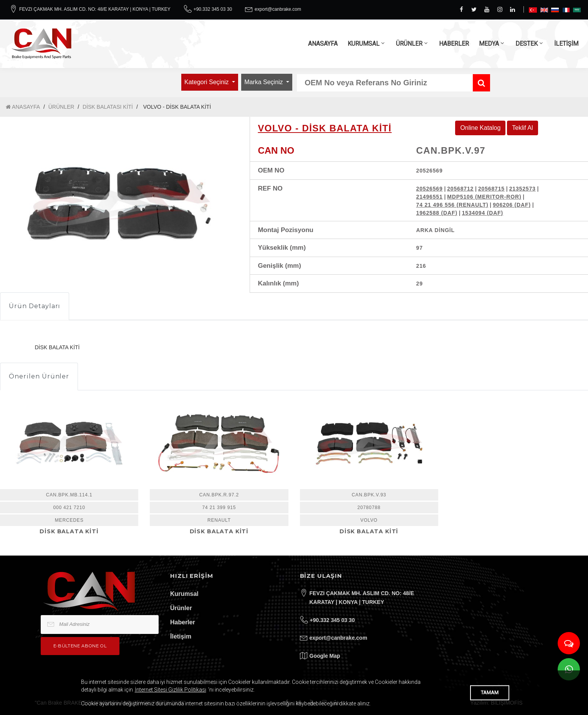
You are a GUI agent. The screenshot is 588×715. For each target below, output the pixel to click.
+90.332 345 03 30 (213, 9)
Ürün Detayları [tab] (35, 306)
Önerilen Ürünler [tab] (39, 376)
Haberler (183, 622)
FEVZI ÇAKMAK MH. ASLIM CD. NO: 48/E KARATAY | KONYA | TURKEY (95, 9)
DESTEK (527, 44)
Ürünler (181, 608)
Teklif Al (522, 128)
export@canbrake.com (278, 9)
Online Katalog (480, 128)
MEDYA (489, 44)
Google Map (325, 656)
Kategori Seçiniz (207, 82)
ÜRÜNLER (409, 44)
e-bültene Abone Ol (80, 646)
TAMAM (490, 693)
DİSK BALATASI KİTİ (108, 107)
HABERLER (454, 44)
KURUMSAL (364, 44)
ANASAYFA (323, 44)
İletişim (181, 636)
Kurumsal (184, 594)
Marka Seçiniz (264, 82)
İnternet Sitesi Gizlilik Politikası (171, 690)
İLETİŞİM (566, 44)
